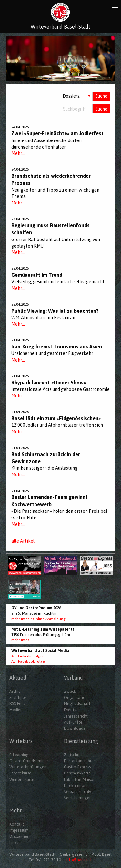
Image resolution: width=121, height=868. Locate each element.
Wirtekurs (21, 741)
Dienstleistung (81, 741)
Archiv (15, 691)
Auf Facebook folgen (29, 661)
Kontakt (17, 824)
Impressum (19, 830)
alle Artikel (23, 541)
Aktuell (18, 678)
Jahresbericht (76, 716)
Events (70, 710)
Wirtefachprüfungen (28, 767)
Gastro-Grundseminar (29, 761)
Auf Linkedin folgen (28, 656)
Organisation (76, 697)
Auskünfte (73, 722)
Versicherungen (78, 798)
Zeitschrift (73, 755)
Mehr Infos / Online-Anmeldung (38, 619)
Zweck (70, 691)
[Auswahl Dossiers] (77, 96)
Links (14, 842)
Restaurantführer (79, 761)
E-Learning (19, 755)
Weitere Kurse (22, 779)
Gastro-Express (77, 767)
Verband (73, 678)
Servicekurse (20, 773)
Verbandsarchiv (77, 792)
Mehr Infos (20, 640)
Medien (16, 710)
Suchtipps (18, 697)
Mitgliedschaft (77, 704)
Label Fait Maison (80, 779)
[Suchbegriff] (77, 109)
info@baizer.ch (79, 860)
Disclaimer (19, 836)
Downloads (74, 728)
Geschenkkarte (77, 773)
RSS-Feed (18, 704)
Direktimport (76, 786)
